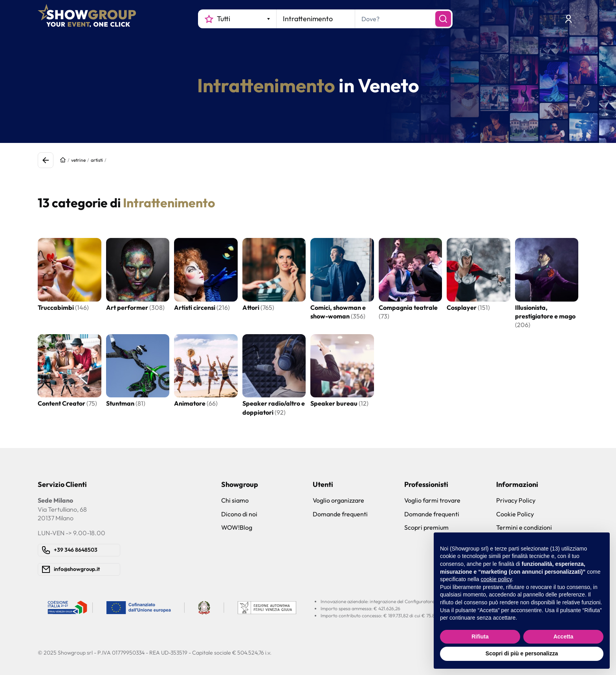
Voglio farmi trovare (432, 500)
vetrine (78, 160)
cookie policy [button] (496, 579)
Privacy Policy (516, 500)
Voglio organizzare (338, 500)
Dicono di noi (239, 514)
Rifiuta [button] (480, 637)
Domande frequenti (340, 514)
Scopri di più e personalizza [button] (522, 653)
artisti (97, 160)
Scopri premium (426, 527)
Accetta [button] (564, 637)
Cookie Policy (515, 514)
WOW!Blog (237, 527)
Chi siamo (235, 500)
